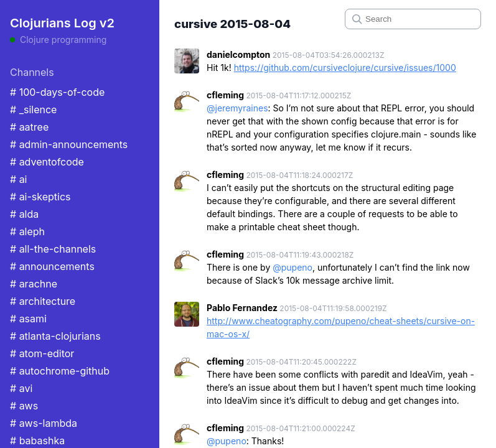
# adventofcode (47, 162)
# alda (24, 214)
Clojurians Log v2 (62, 23)
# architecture (43, 301)
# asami (28, 319)
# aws (24, 406)
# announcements (52, 266)
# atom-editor (42, 353)
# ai (19, 179)
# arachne (34, 284)
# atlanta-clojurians (55, 336)
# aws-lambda (44, 423)
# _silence (33, 110)
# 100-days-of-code (57, 92)
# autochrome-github (60, 371)
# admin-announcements (69, 144)
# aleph (27, 231)
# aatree (29, 127)
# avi (21, 388)
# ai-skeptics (40, 197)
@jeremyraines (237, 108)
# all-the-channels (53, 249)
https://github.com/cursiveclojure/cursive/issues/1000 (345, 68)
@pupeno (292, 267)
